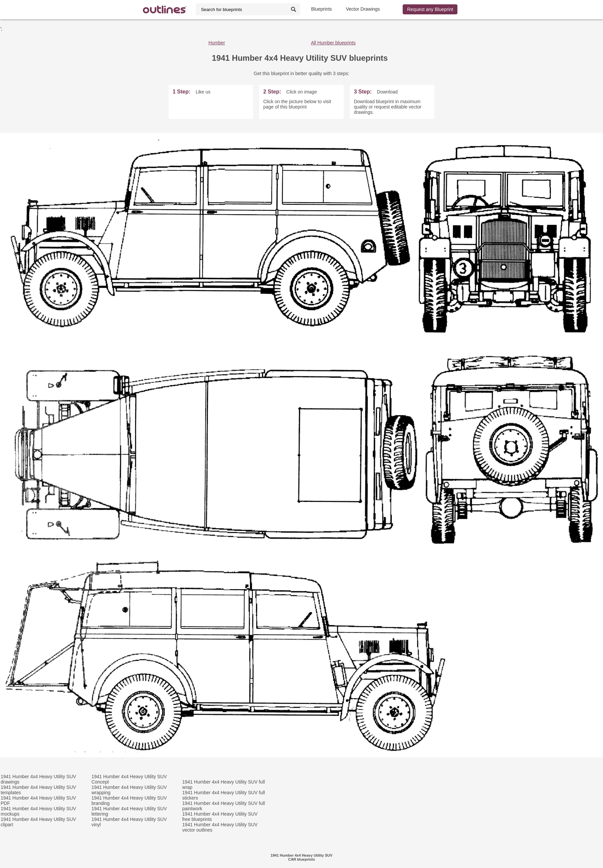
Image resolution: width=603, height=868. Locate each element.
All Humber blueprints (333, 43)
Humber (217, 43)
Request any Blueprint (430, 9)
